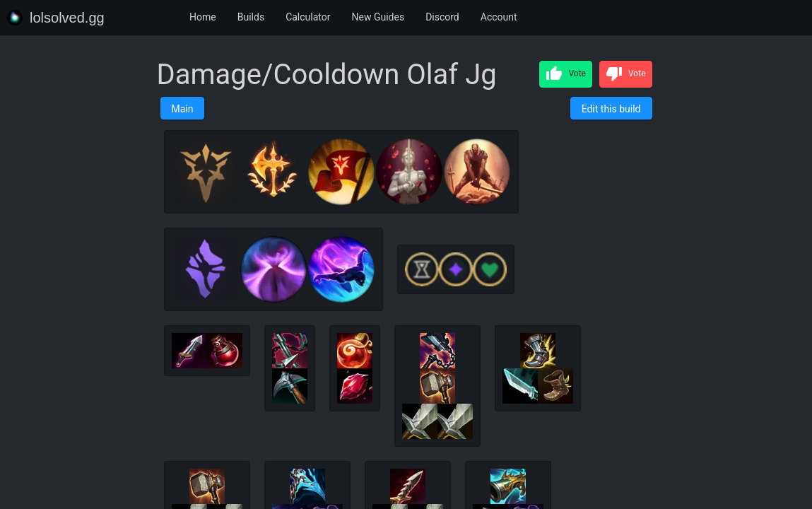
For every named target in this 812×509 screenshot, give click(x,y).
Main (183, 109)
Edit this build (611, 109)
